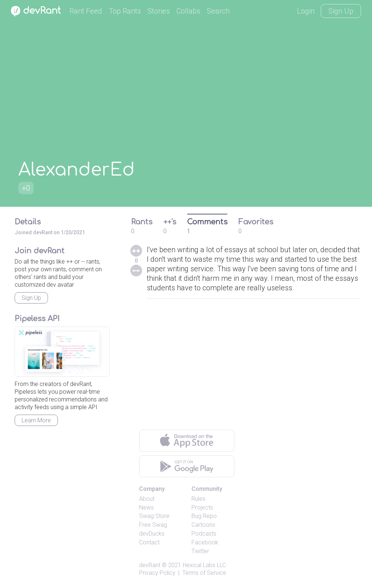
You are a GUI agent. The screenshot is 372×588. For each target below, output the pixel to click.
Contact (149, 542)
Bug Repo (204, 516)
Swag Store (154, 516)
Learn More (36, 420)
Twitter (200, 551)
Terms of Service (204, 573)
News (146, 508)
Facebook (205, 542)
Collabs (188, 11)
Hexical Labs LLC (204, 565)
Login (306, 11)
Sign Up (341, 11)
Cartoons (203, 525)
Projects (202, 508)
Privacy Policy (157, 573)
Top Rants (125, 11)
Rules (198, 499)
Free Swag (153, 525)
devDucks (152, 534)
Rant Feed (86, 11)
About (147, 499)
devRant (150, 565)
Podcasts (204, 534)
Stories (159, 11)
